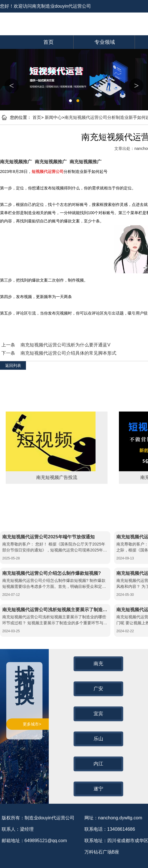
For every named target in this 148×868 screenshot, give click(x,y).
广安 (98, 689)
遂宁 (98, 789)
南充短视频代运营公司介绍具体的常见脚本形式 (68, 353)
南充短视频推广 (16, 162)
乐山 (98, 739)
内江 (98, 764)
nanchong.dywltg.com (120, 818)
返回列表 (13, 365)
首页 (48, 42)
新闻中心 (53, 117)
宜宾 (98, 714)
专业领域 (105, 42)
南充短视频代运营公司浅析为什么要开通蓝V (65, 345)
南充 (98, 664)
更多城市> (32, 724)
